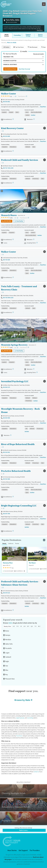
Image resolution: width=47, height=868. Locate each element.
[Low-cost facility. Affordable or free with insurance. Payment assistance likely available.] (16, 96)
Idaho (10, 623)
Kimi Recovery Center (12, 128)
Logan (7, 653)
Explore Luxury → (24, 830)
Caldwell (8, 657)
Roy (6, 675)
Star (7, 666)
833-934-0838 (8, 221)
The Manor (32, 563)
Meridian (8, 640)
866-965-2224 (8, 351)
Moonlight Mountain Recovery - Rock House (20, 410)
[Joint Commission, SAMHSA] (13, 239)
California (11, 543)
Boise (7, 631)
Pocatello (8, 648)
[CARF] (13, 277)
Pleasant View (10, 679)
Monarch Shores (9, 215)
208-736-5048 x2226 (8, 298)
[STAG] (13, 151)
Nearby (4, 543)
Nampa (8, 635)
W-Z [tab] (39, 626)
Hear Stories (12, 850)
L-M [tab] (24, 626)
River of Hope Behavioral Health (18, 444)
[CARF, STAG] (13, 119)
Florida (17, 543)
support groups (20, 718)
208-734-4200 (6, 260)
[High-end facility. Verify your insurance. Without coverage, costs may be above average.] (18, 218)
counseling (30, 718)
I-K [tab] (21, 626)
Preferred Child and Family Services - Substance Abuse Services (20, 583)
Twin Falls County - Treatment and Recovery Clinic (19, 288)
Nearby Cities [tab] (7, 626)
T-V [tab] (35, 626)
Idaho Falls (9, 644)
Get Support (23, 850)
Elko (7, 670)
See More (33, 115)
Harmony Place (8, 563)
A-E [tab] (14, 626)
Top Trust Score (19, 47)
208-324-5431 (6, 452)
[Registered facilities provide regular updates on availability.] (37, 243)
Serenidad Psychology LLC (15, 381)
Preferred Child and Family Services (20, 160)
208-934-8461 (6, 102)
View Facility (20, 221)
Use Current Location (12, 22)
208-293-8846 (6, 136)
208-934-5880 (6, 479)
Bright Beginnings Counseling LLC (19, 506)
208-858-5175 (6, 387)
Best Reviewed (33, 47)
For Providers (35, 850)
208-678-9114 (6, 593)
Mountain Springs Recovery (14, 345)
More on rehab (12, 43)
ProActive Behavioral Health (16, 471)
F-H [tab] (17, 626)
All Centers (6, 47)
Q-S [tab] (32, 626)
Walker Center (8, 94)
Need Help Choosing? (24, 69)
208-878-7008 (6, 514)
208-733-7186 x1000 (8, 168)
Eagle (7, 661)
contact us (36, 772)
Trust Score (19, 736)
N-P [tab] (28, 626)
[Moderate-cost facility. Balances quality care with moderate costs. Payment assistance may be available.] (4, 474)
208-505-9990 (6, 418)
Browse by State (22, 700)
